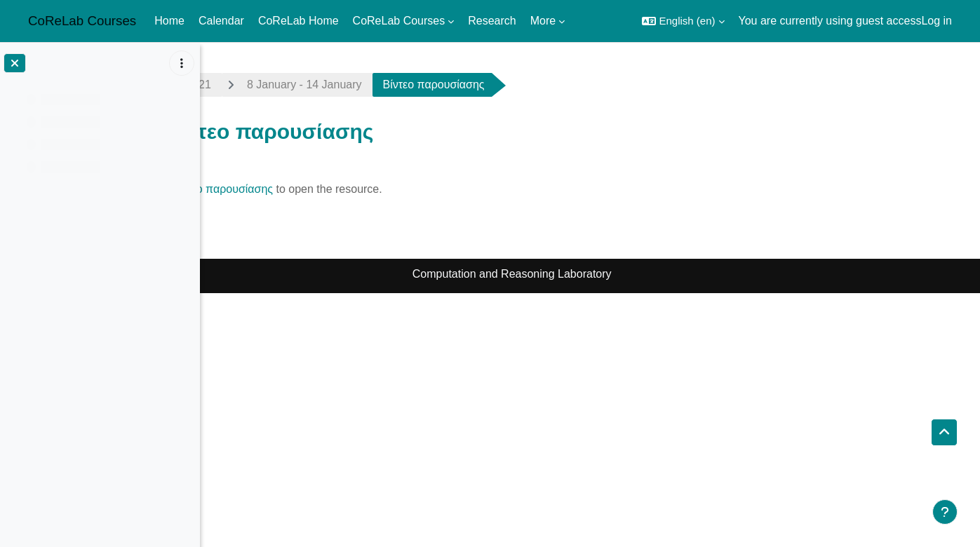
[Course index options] (182, 63)
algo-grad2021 (263, 85)
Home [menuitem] (169, 21)
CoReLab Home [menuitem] (298, 21)
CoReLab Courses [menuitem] (399, 21)
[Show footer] (945, 512)
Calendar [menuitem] (221, 21)
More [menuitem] (543, 21)
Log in (937, 21)
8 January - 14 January (392, 85)
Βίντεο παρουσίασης (310, 189)
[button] (683, 21)
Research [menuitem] (492, 21)
